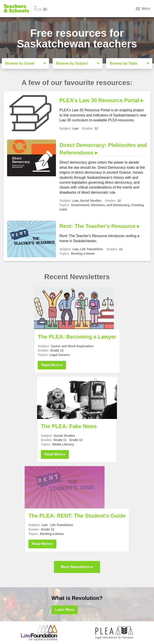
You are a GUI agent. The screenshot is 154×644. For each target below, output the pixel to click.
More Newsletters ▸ (77, 567)
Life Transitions (92, 249)
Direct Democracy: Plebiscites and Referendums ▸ (103, 149)
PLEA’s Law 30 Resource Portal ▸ (101, 100)
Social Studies (91, 201)
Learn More (65, 610)
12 (96, 128)
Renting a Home (83, 254)
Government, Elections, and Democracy (100, 205)
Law (75, 128)
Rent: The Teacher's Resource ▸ (100, 226)
